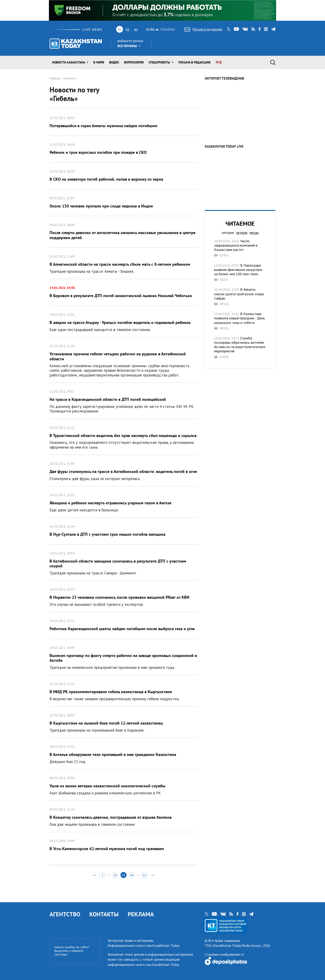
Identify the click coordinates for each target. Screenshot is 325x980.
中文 (219, 62)
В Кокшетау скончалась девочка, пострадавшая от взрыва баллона (124, 816)
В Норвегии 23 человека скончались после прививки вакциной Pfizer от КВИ (124, 596)
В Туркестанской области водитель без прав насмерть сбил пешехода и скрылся (124, 437)
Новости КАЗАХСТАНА (69, 62)
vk (245, 29)
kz (128, 29)
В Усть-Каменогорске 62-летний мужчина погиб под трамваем (124, 845)
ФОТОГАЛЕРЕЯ (134, 62)
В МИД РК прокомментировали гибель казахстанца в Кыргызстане (124, 691)
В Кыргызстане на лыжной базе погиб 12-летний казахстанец (124, 722)
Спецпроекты (159, 62)
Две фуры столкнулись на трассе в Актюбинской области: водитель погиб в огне (124, 471)
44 (132, 875)
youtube (236, 29)
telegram (273, 29)
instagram (266, 29)
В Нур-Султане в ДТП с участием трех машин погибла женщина (124, 531)
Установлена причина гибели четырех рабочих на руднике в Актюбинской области (124, 360)
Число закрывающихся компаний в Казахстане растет (240, 248)
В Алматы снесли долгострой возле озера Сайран (240, 297)
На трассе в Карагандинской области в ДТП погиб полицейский (124, 401)
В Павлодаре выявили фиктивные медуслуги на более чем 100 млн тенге (240, 273)
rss (253, 29)
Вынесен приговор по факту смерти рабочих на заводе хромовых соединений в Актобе (124, 657)
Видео (114, 62)
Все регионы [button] (127, 46)
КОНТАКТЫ (104, 914)
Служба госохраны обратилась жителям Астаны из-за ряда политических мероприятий (240, 347)
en (136, 29)
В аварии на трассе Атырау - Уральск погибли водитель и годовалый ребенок (124, 322)
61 (145, 875)
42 (115, 875)
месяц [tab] (254, 232)
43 (124, 875)
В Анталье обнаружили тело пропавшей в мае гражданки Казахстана (124, 754)
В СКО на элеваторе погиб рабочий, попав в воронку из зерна (124, 176)
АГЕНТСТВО (65, 914)
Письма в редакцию (195, 62)
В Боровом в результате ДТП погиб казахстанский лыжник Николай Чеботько (124, 292)
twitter (229, 29)
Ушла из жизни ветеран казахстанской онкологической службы (124, 785)
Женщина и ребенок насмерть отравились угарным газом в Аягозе (124, 502)
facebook (260, 29)
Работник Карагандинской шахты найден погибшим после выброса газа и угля (124, 625)
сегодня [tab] (228, 232)
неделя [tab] (242, 232)
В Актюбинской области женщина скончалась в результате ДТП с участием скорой (124, 563)
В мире (99, 62)
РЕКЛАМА (141, 914)
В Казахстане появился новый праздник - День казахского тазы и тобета (240, 321)
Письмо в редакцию (203, 29)
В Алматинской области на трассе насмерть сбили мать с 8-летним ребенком (124, 263)
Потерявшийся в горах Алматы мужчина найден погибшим (124, 122)
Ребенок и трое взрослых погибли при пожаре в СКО (124, 149)
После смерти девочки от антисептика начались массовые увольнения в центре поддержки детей (124, 232)
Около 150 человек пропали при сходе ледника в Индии (124, 203)
